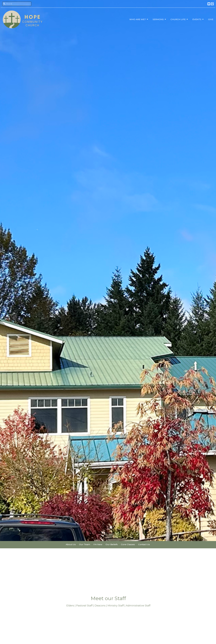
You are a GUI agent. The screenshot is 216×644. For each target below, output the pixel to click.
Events (198, 19)
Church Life (179, 19)
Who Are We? (139, 19)
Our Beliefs (112, 544)
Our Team (85, 544)
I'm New (98, 544)
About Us (71, 544)
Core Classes (128, 544)
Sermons (160, 19)
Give (211, 19)
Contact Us (144, 544)
